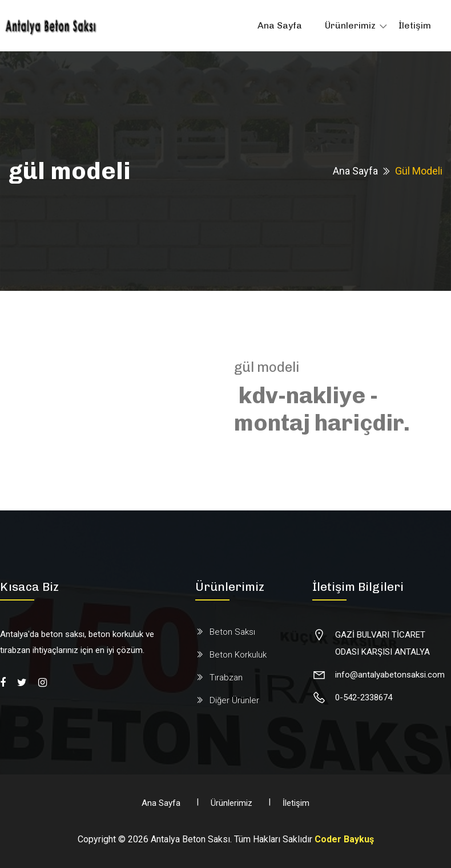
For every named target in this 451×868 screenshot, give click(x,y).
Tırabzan (226, 678)
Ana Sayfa (280, 25)
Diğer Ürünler (234, 700)
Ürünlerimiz (350, 25)
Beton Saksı (232, 632)
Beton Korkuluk (238, 655)
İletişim (415, 25)
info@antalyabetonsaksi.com (390, 675)
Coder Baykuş (344, 839)
